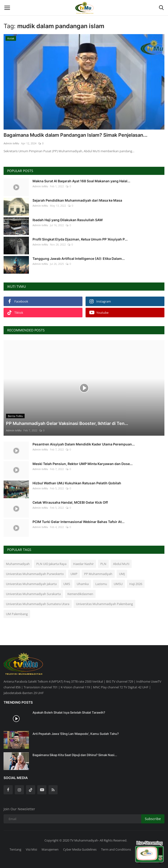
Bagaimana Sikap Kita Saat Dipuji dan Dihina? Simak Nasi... (75, 755)
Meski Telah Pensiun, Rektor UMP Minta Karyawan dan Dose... (83, 464)
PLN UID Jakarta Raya (51, 564)
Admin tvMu (11, 143)
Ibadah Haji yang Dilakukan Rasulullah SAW (68, 220)
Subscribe (153, 819)
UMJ (122, 574)
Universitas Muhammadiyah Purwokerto (35, 574)
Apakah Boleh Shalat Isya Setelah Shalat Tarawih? (69, 712)
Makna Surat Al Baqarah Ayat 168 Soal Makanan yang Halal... (81, 181)
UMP (74, 574)
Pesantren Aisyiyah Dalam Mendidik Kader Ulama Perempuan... (84, 444)
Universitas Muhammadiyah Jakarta (31, 584)
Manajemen (50, 849)
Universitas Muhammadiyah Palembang (104, 604)
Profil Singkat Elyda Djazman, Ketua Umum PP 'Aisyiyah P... (80, 239)
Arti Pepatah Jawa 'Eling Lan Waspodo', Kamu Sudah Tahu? (76, 734)
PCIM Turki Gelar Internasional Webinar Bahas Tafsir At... (79, 522)
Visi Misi (31, 849)
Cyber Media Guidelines (80, 849)
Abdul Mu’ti (121, 564)
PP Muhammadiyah (98, 574)
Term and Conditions (116, 849)
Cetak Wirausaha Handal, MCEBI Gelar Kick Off (70, 502)
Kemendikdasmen (80, 594)
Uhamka (83, 584)
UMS (67, 584)
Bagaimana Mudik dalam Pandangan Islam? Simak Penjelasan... (76, 135)
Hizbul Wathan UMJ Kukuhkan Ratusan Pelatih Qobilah (77, 483)
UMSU (118, 584)
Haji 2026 (136, 584)
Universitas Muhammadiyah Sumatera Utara (38, 604)
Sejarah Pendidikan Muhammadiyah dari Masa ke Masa (77, 200)
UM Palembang (17, 614)
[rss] (53, 790)
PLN (103, 564)
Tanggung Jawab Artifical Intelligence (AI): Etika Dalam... (79, 259)
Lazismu (101, 584)
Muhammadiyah (18, 564)
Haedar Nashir (83, 564)
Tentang (15, 849)
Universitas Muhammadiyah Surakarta (33, 594)
